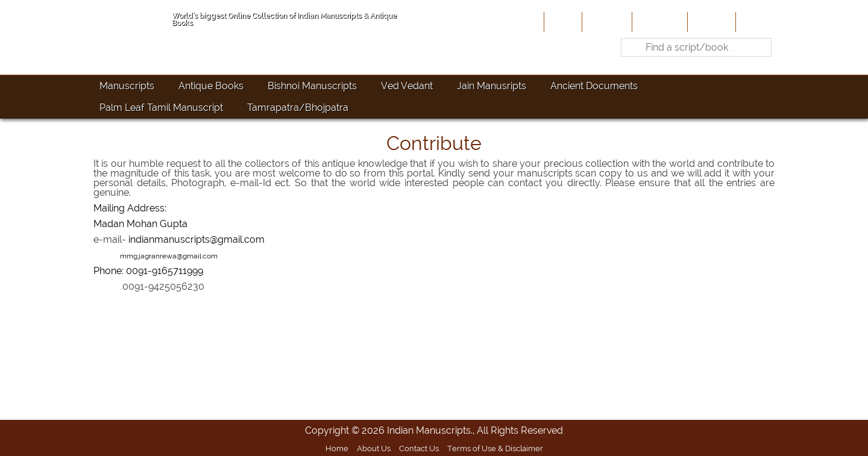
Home (562, 22)
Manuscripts (127, 86)
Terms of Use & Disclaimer (495, 448)
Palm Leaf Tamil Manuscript (161, 108)
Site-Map (710, 22)
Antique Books (211, 86)
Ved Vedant (407, 86)
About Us (606, 22)
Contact (757, 22)
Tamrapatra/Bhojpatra (298, 108)
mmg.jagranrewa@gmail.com (169, 256)
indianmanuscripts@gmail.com (197, 239)
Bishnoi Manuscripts (312, 86)
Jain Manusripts (492, 86)
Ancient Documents (594, 86)
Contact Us (419, 448)
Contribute (659, 22)
